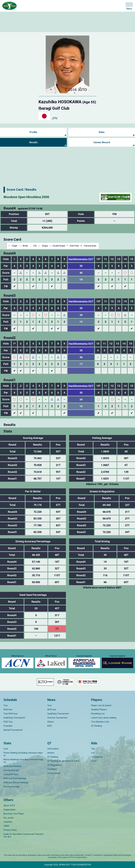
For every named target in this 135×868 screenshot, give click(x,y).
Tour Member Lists (100, 722)
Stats (102, 132)
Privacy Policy (10, 830)
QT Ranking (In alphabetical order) (63, 761)
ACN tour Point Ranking (15, 778)
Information (53, 749)
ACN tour (8, 710)
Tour (6, 705)
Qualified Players (99, 710)
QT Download (54, 773)
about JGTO (9, 806)
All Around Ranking (12, 766)
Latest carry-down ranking (104, 718)
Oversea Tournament (57, 718)
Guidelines (52, 769)
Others (51, 722)
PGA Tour (8, 722)
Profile (33, 132)
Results (33, 142)
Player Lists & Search (101, 705)
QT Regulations (55, 765)
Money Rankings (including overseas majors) (23, 761)
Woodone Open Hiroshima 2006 (26, 197)
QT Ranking (97, 726)
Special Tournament (13, 730)
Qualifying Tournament (14, 718)
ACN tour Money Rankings (16, 782)
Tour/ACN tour (11, 714)
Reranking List (98, 714)
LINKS (6, 826)
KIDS (50, 726)
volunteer (8, 822)
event (94, 761)
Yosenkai (8, 726)
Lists (6, 749)
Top (93, 749)
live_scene (9, 818)
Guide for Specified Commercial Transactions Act (23, 835)
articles (51, 753)
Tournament (97, 757)
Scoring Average (11, 770)
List (93, 753)
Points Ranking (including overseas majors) (23, 754)
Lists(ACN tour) (11, 774)
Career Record (102, 142)
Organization (10, 810)
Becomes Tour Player (14, 814)
